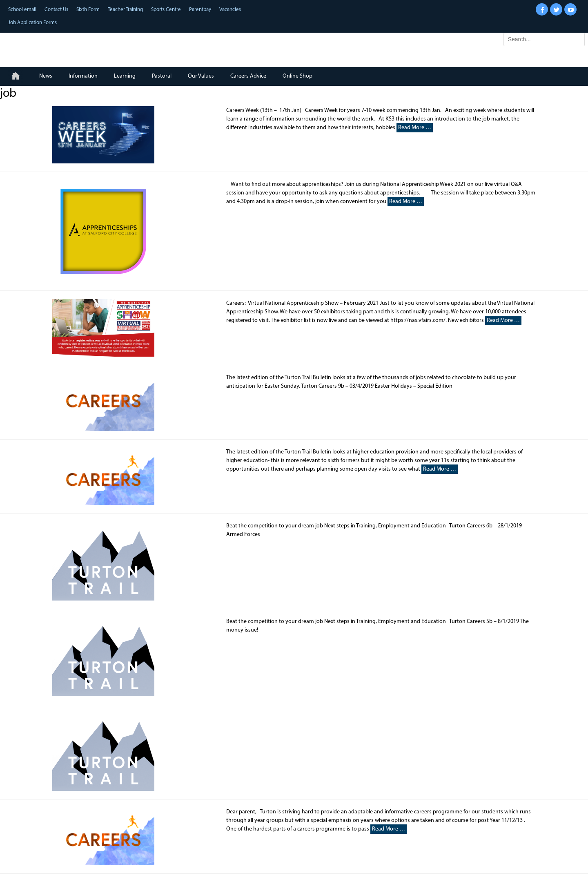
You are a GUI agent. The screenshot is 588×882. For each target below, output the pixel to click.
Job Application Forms (32, 23)
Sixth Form (88, 10)
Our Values (201, 76)
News (46, 76)
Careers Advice (248, 76)
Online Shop (297, 76)
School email (22, 10)
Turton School (62, 46)
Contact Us (56, 10)
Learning (125, 76)
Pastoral (162, 76)
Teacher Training (125, 10)
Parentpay (200, 10)
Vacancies (230, 10)
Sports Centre (166, 10)
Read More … (415, 128)
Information (83, 76)
